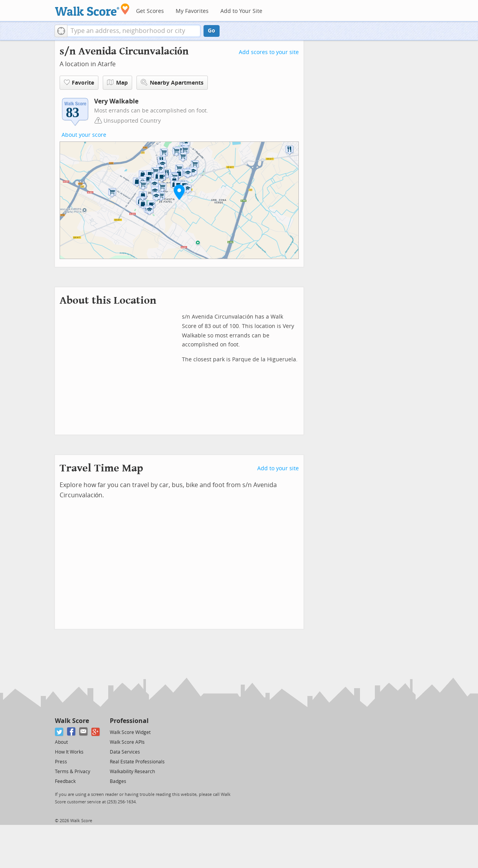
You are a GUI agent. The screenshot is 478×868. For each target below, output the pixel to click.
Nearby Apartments (172, 82)
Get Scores (150, 11)
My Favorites (192, 11)
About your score (84, 135)
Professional (129, 721)
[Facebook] (72, 732)
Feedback (65, 781)
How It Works (69, 752)
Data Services (125, 752)
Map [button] (117, 83)
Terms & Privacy (73, 772)
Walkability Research (132, 772)
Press (61, 762)
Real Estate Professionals (137, 762)
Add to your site (278, 468)
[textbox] (134, 31)
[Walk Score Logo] (92, 10)
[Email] (84, 732)
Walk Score (72, 721)
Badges (118, 781)
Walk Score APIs (127, 742)
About (61, 742)
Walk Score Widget (130, 732)
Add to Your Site (241, 11)
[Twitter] (59, 732)
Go (212, 31)
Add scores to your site (269, 52)
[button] (61, 31)
